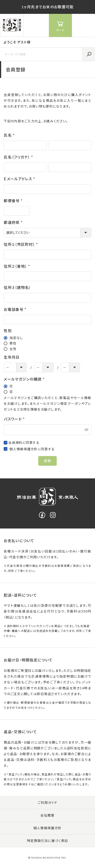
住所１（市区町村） (22, 244)
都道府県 (14, 222)
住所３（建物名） (17, 287)
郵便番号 (14, 201)
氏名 (10, 135)
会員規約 (15, 443)
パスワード (15, 419)
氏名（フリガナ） (19, 157)
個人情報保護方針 (24, 449)
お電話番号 (16, 309)
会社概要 (47, 815)
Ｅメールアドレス (20, 179)
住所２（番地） (18, 266)
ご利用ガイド (47, 803)
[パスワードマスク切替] (86, 430)
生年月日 (12, 357)
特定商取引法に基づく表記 (47, 841)
